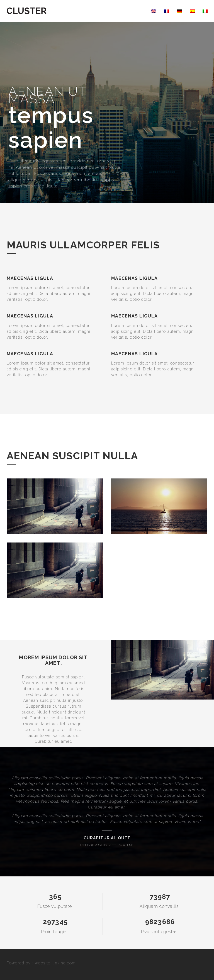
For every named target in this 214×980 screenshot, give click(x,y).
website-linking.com (55, 963)
